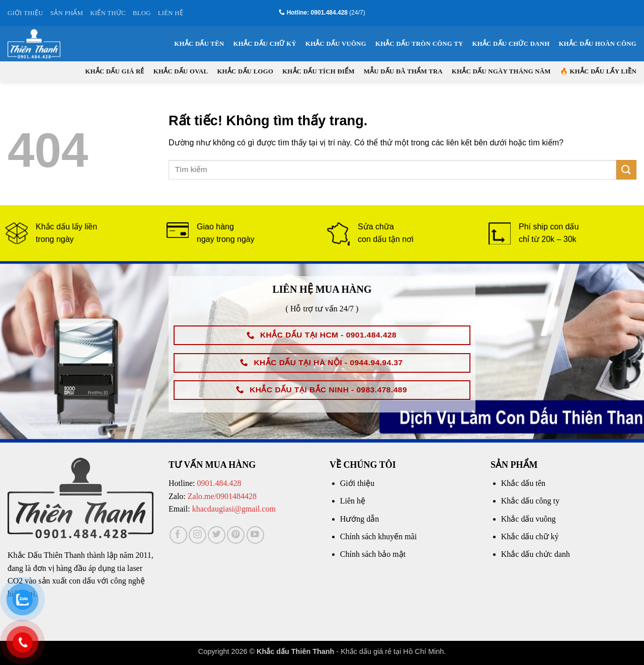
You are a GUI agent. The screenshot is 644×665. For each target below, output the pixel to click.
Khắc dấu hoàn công (597, 44)
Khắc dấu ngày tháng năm (501, 71)
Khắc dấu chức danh (511, 44)
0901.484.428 (219, 483)
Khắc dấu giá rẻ (115, 71)
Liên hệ (353, 501)
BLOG (142, 13)
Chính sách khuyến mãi (379, 536)
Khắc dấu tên (199, 44)
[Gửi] (626, 170)
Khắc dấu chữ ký (264, 44)
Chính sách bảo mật (373, 554)
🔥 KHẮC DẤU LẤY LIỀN (598, 71)
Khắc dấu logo (245, 71)
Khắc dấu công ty (530, 501)
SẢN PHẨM (67, 13)
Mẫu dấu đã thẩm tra (403, 71)
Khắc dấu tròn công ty (419, 44)
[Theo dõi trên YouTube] (255, 535)
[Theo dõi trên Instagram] (197, 535)
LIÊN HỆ (171, 13)
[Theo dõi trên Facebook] (178, 535)
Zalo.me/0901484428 (222, 496)
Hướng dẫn (360, 519)
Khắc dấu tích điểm (318, 71)
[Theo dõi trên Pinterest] (236, 535)
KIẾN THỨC (108, 13)
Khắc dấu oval (181, 71)
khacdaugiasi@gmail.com (234, 509)
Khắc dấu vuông (336, 44)
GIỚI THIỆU (25, 13)
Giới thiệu (357, 483)
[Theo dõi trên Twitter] (217, 535)
